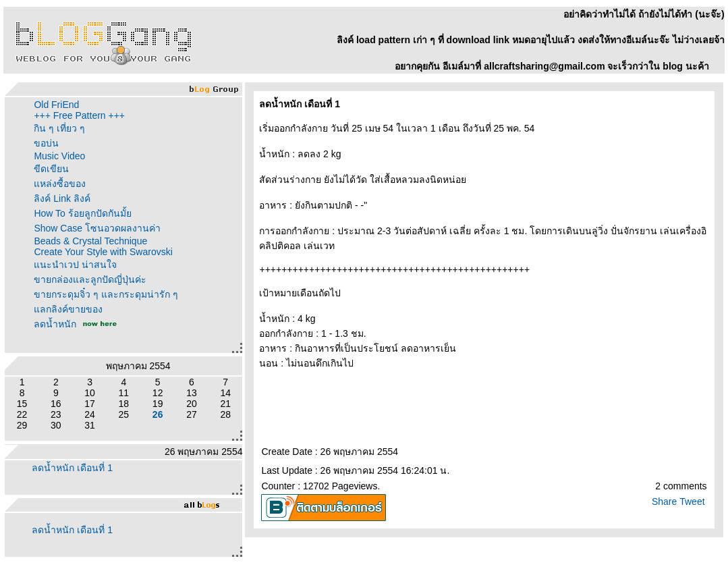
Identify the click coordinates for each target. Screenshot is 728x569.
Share (664, 502)
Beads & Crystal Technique (90, 241)
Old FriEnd (56, 105)
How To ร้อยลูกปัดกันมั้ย (82, 213)
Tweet (692, 502)
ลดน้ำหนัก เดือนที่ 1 (72, 468)
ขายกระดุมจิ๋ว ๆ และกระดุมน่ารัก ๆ (106, 294)
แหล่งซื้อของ (60, 184)
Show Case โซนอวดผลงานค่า (97, 228)
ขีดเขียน (51, 169)
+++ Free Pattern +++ (79, 115)
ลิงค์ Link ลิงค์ (62, 198)
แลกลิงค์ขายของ (68, 309)
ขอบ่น (46, 143)
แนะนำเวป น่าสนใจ (75, 265)
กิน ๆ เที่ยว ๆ (59, 128)
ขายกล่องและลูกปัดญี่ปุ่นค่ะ (90, 279)
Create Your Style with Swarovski (103, 252)
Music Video (59, 156)
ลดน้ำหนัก (55, 324)
